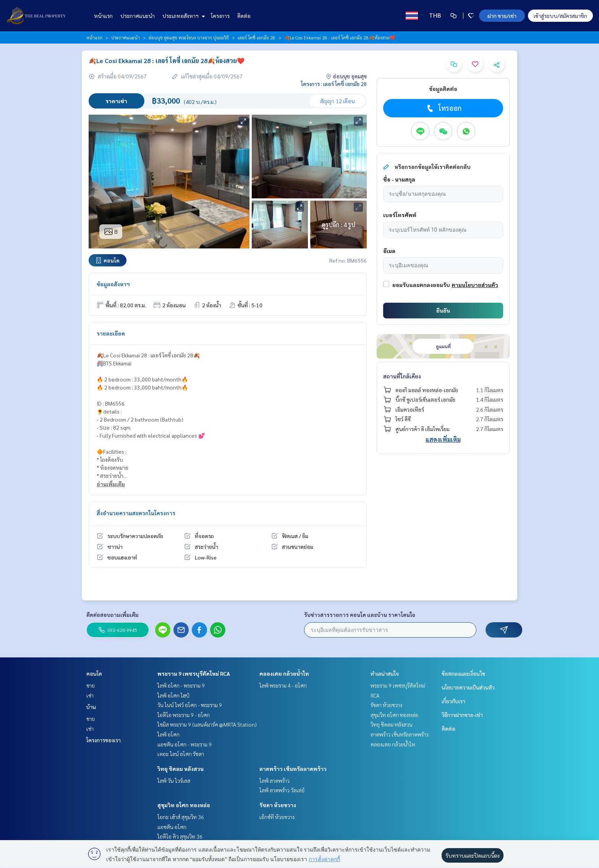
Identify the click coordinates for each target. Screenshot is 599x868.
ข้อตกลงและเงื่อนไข (463, 673)
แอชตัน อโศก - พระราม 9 (185, 744)
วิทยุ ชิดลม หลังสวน (181, 769)
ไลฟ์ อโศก (168, 734)
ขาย (91, 685)
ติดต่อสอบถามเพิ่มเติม (113, 615)
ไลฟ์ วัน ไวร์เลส (174, 780)
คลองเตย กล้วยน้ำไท (284, 673)
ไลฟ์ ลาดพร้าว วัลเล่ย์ (282, 790)
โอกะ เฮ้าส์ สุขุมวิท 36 (181, 817)
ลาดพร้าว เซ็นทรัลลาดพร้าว (293, 769)
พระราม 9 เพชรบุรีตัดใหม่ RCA (194, 673)
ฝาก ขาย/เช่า (502, 16)
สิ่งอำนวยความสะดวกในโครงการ (136, 513)
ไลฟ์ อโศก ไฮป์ (173, 695)
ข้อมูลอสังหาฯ (113, 284)
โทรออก (443, 108)
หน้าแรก (103, 16)
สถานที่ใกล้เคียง (402, 376)
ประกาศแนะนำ (138, 16)
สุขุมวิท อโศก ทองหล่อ (184, 805)
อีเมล (389, 251)
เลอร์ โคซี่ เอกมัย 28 (257, 37)
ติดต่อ (244, 16)
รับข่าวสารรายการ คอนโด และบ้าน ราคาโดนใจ (360, 615)
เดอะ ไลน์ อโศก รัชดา (181, 754)
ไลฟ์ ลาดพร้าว (274, 780)
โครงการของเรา (104, 740)
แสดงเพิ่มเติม (443, 439)
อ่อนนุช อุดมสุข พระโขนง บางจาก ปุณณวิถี (189, 37)
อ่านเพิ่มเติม (111, 484)
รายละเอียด (111, 333)
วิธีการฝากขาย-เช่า (462, 715)
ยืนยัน (443, 310)
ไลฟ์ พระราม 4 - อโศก (283, 685)
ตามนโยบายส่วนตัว (475, 285)
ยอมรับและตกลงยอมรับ (421, 285)
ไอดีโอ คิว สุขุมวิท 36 (180, 836)
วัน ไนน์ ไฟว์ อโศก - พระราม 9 (190, 705)
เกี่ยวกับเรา (453, 701)
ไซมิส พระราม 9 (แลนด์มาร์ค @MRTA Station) (207, 724)
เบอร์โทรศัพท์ (400, 215)
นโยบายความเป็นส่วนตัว (468, 687)
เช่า (90, 695)
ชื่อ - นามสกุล (399, 179)
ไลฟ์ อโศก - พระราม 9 (181, 685)
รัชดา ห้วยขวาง (278, 805)
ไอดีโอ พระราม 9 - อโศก (184, 715)
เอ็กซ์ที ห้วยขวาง (277, 817)
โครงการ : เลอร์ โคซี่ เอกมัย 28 (334, 84)
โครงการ (220, 16)
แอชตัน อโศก (172, 827)
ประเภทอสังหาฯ (183, 16)
